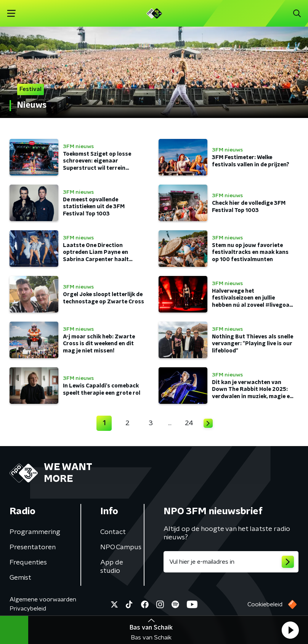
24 (189, 423)
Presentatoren (33, 547)
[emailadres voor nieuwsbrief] (231, 562)
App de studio (112, 567)
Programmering (35, 532)
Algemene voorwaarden (43, 599)
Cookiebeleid (265, 604)
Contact (113, 532)
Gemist (20, 578)
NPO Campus (121, 547)
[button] (290, 630)
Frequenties (28, 563)
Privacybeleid (28, 609)
